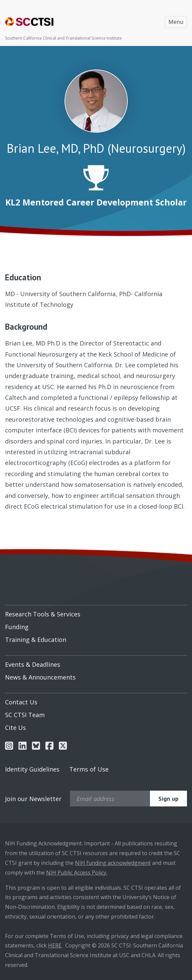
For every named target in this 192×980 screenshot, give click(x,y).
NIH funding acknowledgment (113, 863)
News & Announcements (40, 677)
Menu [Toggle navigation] (176, 22)
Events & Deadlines (33, 664)
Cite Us (15, 728)
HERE (55, 945)
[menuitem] (96, 612)
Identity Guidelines (32, 769)
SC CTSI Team (25, 715)
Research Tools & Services (43, 614)
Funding (17, 627)
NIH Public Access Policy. (77, 873)
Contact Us (21, 702)
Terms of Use (89, 769)
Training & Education (36, 640)
